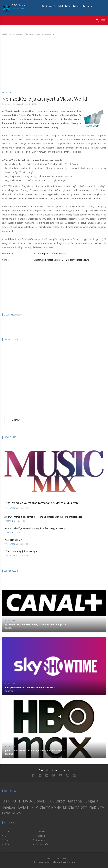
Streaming (10, 521)
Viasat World (40, 260)
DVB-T (23, 807)
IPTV (34, 807)
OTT (17, 801)
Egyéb (7, 840)
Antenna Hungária (83, 801)
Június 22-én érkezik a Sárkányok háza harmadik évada (35, 750)
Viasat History (68, 260)
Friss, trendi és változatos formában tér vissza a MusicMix (41, 503)
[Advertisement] (54, 59)
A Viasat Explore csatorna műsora (50, 254)
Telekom (9, 807)
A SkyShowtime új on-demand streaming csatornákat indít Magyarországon (44, 517)
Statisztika (40, 836)
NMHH (56, 807)
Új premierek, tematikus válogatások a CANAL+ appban (35, 624)
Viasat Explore (54, 260)
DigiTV (45, 807)
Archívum (14, 34)
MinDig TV (71, 807)
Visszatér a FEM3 (13, 540)
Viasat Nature (83, 260)
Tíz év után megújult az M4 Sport (22, 551)
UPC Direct (57, 801)
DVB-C (29, 801)
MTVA (16, 813)
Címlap (5, 34)
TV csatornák (11, 508)
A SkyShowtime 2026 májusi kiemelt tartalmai (30, 687)
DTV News (14, 420)
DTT (84, 807)
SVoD (41, 801)
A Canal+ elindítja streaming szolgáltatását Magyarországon (36, 528)
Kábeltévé (40, 832)
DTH (6, 801)
